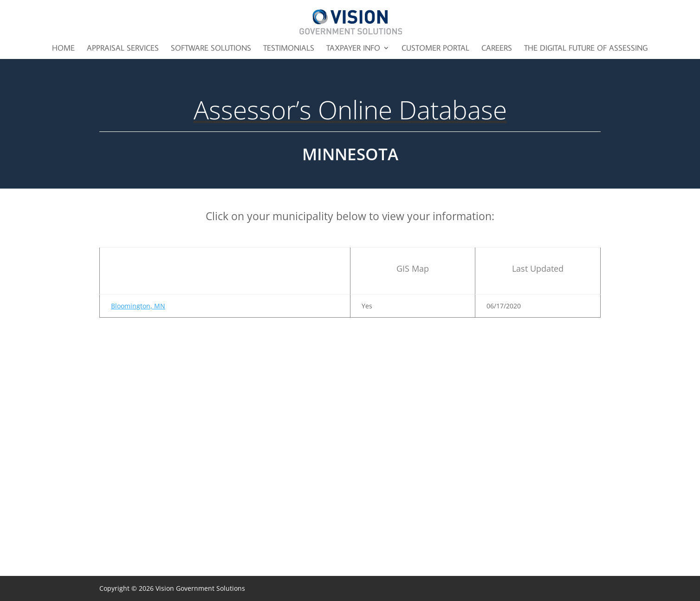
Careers (497, 49)
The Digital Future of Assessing (586, 49)
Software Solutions (211, 49)
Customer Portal (435, 49)
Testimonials (289, 49)
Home (63, 49)
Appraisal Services (123, 49)
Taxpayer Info (353, 49)
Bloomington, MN (138, 306)
